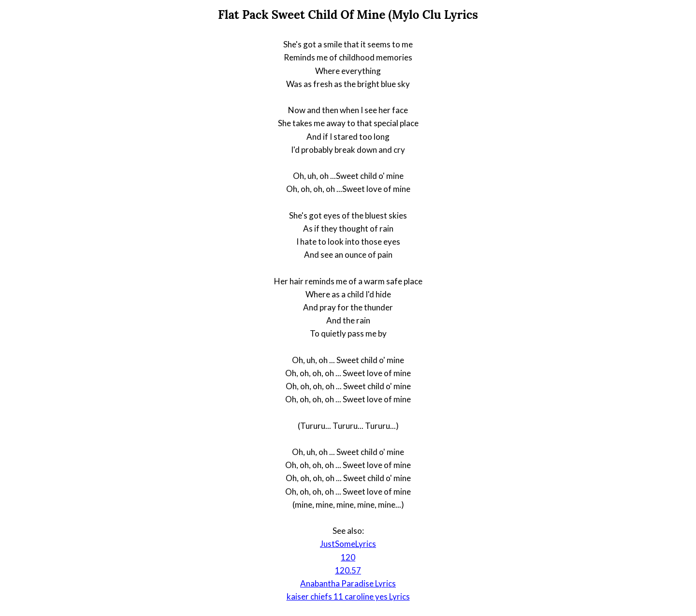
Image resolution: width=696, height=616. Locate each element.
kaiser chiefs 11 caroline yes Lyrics (348, 596)
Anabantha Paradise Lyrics (348, 583)
